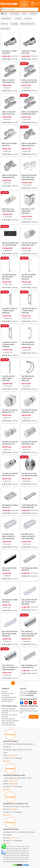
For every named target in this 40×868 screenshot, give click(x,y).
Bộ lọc (4, 14)
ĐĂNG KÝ (34, 717)
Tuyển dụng (5, 695)
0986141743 (33, 691)
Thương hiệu (15, 14)
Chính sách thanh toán (9, 709)
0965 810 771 (14, 781)
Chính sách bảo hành (8, 719)
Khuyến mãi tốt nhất (28, 24)
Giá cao (4, 24)
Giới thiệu (5, 691)
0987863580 (33, 693)
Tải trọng (18, 19)
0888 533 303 (13, 755)
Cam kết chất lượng (8, 699)
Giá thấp (14, 24)
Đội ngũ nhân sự (7, 701)
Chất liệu (33, 14)
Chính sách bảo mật (8, 723)
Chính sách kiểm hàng (8, 725)
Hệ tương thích (6, 19)
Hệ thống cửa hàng (8, 693)
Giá (25, 14)
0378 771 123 (15, 838)
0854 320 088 (14, 784)
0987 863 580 (14, 809)
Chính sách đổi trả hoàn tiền (10, 721)
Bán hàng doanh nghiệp (9, 697)
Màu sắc (28, 19)
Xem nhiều (5, 29)
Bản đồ (6, 761)
